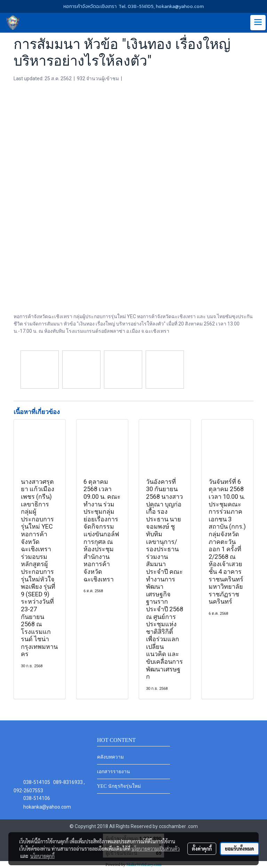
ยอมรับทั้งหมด (240, 849)
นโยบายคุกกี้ (42, 856)
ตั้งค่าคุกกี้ (202, 849)
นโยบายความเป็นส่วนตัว (156, 849)
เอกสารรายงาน (114, 772)
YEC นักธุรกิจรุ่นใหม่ (119, 786)
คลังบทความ (110, 757)
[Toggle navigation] (258, 23)
